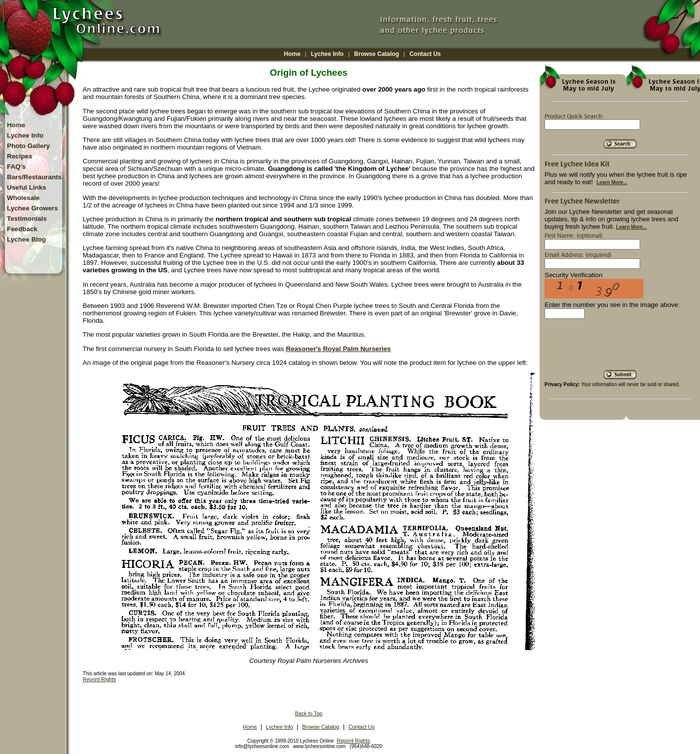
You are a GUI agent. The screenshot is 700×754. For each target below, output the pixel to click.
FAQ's (16, 167)
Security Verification (574, 275)
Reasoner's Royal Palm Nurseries (338, 349)
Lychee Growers (32, 208)
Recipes (20, 156)
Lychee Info (327, 54)
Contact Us (425, 54)
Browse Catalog (376, 54)
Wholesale (23, 198)
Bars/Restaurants (34, 177)
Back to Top (309, 713)
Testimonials (27, 219)
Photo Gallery (28, 146)
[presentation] (620, 348)
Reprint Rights (100, 679)
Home (292, 54)
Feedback (22, 229)
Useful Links (26, 187)
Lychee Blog (26, 239)
